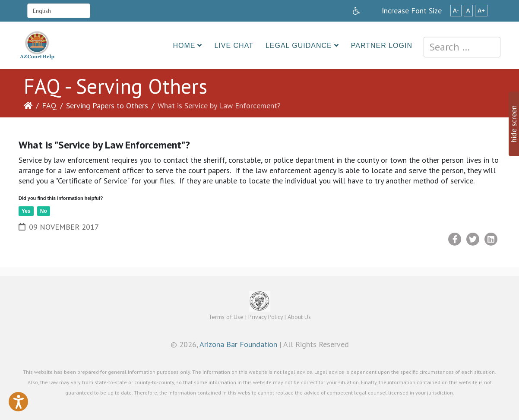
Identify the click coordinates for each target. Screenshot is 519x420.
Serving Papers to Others (107, 106)
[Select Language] (59, 11)
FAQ (49, 106)
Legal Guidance (299, 46)
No (44, 211)
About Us (299, 317)
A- (456, 11)
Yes (26, 211)
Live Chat (234, 46)
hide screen (514, 124)
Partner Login (382, 46)
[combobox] (462, 47)
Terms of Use (226, 317)
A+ (481, 11)
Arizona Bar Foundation (238, 344)
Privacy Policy (266, 317)
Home (184, 46)
